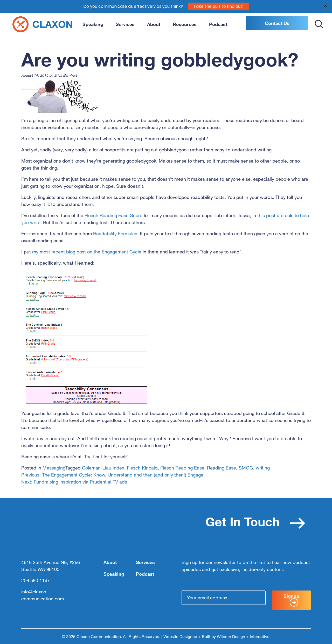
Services (125, 24)
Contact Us (277, 23)
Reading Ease (222, 468)
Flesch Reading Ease (182, 468)
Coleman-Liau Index (103, 468)
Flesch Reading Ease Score (113, 215)
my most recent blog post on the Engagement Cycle (87, 252)
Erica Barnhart (65, 75)
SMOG (246, 468)
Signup (291, 600)
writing (263, 468)
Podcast (218, 24)
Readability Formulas (115, 233)
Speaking (93, 24)
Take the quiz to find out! (219, 6)
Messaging (54, 468)
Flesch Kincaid (142, 468)
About (154, 24)
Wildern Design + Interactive (243, 636)
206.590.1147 (36, 580)
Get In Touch (255, 521)
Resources (185, 24)
